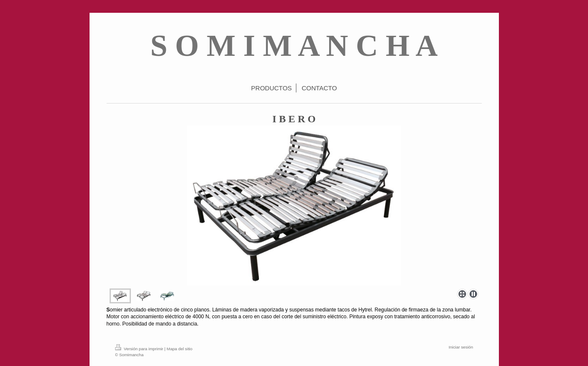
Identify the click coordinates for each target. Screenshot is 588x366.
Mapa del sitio (180, 349)
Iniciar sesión (461, 347)
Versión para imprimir (140, 349)
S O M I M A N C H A (294, 46)
